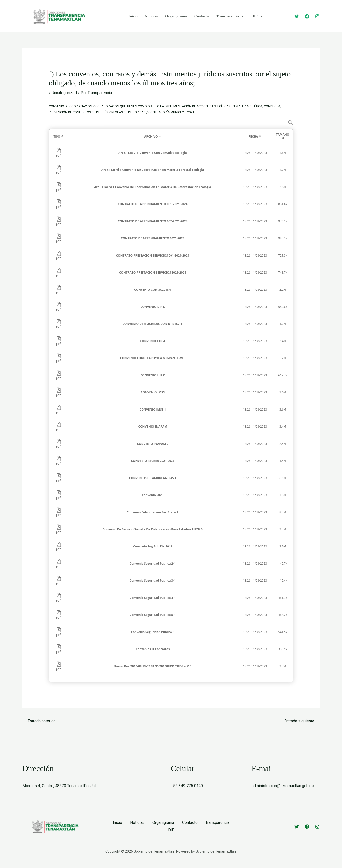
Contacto (201, 16)
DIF (257, 16)
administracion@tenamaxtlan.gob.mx (283, 786)
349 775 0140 (191, 786)
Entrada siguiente (302, 721)
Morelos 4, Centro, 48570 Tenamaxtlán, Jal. (59, 786)
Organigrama (176, 16)
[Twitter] (297, 16)
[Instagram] (317, 16)
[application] (242, 16)
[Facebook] (307, 16)
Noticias (151, 16)
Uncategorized (64, 93)
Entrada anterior (39, 721)
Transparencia (230, 16)
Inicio (133, 16)
